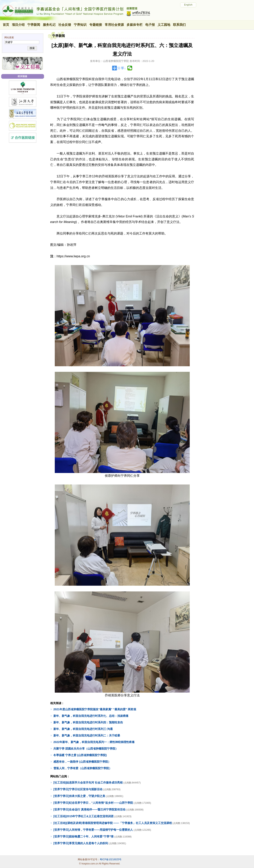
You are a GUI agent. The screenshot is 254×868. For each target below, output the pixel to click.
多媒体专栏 (135, 25)
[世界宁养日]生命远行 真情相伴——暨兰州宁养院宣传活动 (89, 809)
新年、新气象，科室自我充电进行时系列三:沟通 (83, 729)
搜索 (32, 48)
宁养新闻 (34, 25)
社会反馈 (65, 25)
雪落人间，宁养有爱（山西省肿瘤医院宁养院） (83, 768)
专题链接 (96, 25)
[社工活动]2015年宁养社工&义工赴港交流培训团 (83, 816)
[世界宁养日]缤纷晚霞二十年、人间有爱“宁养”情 (83, 836)
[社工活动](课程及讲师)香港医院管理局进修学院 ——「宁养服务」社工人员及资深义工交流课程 (113, 823)
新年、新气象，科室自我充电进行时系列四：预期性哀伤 (88, 722)
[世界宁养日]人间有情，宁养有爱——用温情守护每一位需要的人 (93, 830)
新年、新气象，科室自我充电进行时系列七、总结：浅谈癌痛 (91, 716)
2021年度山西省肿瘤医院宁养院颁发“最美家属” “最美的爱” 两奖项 (95, 709)
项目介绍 (18, 25)
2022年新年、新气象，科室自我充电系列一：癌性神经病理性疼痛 (94, 742)
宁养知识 (80, 25)
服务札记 (49, 25)
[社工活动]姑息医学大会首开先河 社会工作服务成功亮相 (88, 782)
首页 (6, 25)
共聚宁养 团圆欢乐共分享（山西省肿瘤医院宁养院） (86, 749)
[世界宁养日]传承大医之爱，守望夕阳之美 (79, 796)
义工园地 (164, 25)
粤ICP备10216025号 (111, 859)
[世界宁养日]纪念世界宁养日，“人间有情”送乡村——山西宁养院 (93, 803)
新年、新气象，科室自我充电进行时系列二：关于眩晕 (87, 735)
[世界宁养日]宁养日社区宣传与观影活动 (78, 789)
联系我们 (179, 25)
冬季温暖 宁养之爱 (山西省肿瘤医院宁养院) (80, 755)
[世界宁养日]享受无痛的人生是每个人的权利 (81, 843)
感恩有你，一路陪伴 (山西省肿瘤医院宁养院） (82, 762)
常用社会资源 (114, 25)
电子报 (150, 25)
